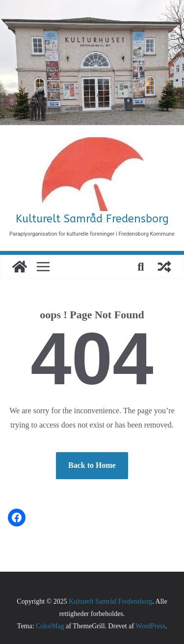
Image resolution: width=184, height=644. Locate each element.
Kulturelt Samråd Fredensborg (92, 219)
